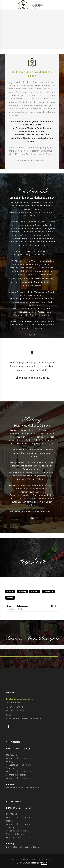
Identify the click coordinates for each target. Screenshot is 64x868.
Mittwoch (35, 591)
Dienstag (22, 591)
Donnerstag (49, 591)
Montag (10, 591)
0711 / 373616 (17, 707)
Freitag (10, 598)
